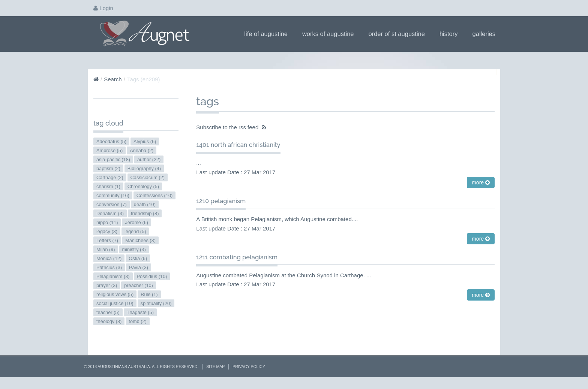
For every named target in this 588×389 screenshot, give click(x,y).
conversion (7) (112, 204)
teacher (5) (108, 312)
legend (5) (135, 231)
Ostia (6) (138, 258)
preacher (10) (139, 285)
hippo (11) (107, 222)
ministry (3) (134, 249)
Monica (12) (109, 258)
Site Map (215, 367)
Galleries (486, 34)
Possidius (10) (152, 276)
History (451, 34)
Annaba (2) (142, 150)
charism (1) (108, 186)
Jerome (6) (136, 222)
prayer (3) (107, 285)
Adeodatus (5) (111, 141)
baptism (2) (108, 168)
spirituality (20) (156, 303)
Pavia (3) (139, 267)
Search (113, 79)
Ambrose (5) (109, 150)
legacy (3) (107, 231)
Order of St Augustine (399, 34)
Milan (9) (106, 249)
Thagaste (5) (140, 312)
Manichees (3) (140, 240)
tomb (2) (137, 321)
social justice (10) (115, 303)
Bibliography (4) (144, 168)
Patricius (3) (109, 267)
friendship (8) (145, 213)
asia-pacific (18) (113, 159)
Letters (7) (107, 240)
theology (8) (109, 321)
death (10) (145, 204)
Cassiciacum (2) (148, 177)
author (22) (149, 159)
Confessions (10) (154, 195)
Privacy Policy (249, 367)
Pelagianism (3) (113, 276)
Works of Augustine (331, 34)
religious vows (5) (115, 294)
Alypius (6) (145, 141)
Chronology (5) (143, 186)
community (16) (113, 195)
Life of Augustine (268, 34)
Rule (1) (149, 294)
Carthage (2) (110, 177)
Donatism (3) (110, 213)
